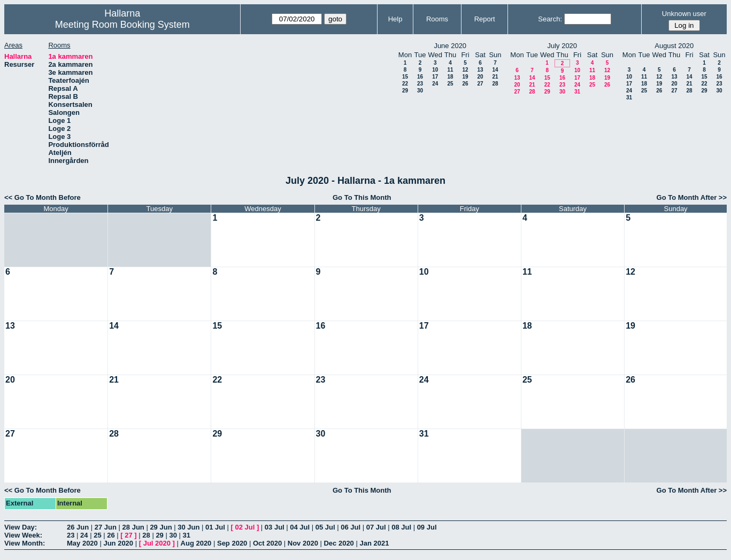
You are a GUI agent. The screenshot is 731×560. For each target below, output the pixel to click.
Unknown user (684, 14)
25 (450, 84)
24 (435, 84)
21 (495, 77)
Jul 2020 (157, 543)
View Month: (25, 543)
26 (465, 84)
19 (465, 77)
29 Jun (161, 527)
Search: (550, 19)
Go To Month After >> (692, 197)
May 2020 (82, 543)
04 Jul (300, 527)
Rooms (437, 19)
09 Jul (427, 527)
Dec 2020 (338, 543)
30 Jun (188, 527)
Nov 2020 (303, 543)
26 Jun (78, 527)
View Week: (23, 535)
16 (420, 77)
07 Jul (376, 527)
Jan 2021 (374, 543)
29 (405, 91)
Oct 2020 (267, 543)
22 (405, 84)
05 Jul (325, 527)
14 (495, 70)
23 (420, 84)
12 (465, 70)
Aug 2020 (196, 543)
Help (395, 19)
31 (577, 92)
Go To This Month (362, 197)
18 (450, 77)
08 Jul (401, 527)
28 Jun (133, 527)
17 (435, 77)
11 (450, 70)
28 (495, 84)
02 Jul (245, 527)
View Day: (21, 527)
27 (480, 84)
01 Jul (215, 527)
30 (420, 91)
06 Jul (351, 527)
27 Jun (106, 527)
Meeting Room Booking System (122, 25)
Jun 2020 (118, 543)
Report (485, 19)
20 (480, 77)
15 (405, 77)
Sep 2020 (232, 543)
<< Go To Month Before (43, 197)
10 (435, 70)
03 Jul (275, 527)
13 (480, 70)
